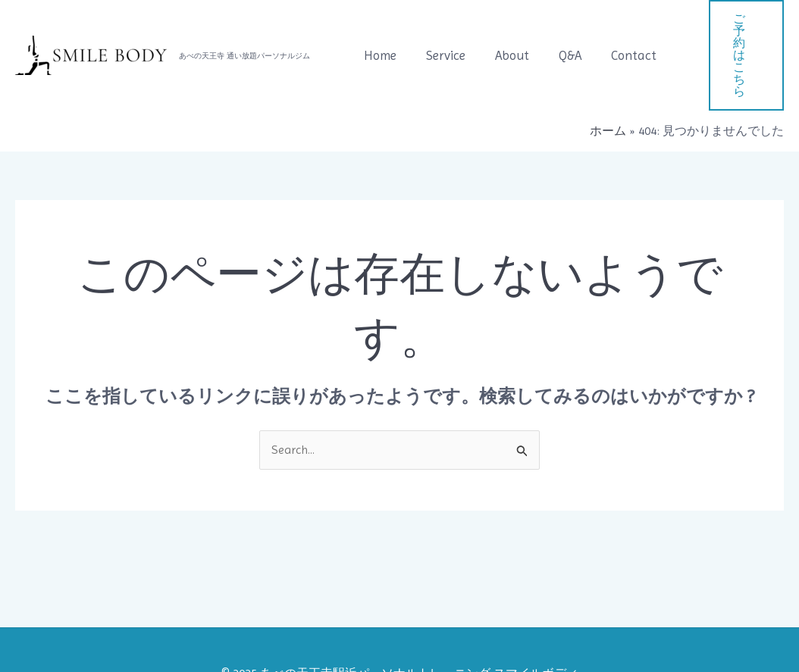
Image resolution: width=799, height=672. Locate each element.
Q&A (556, 32)
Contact (616, 32)
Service (440, 32)
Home (378, 32)
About (502, 32)
